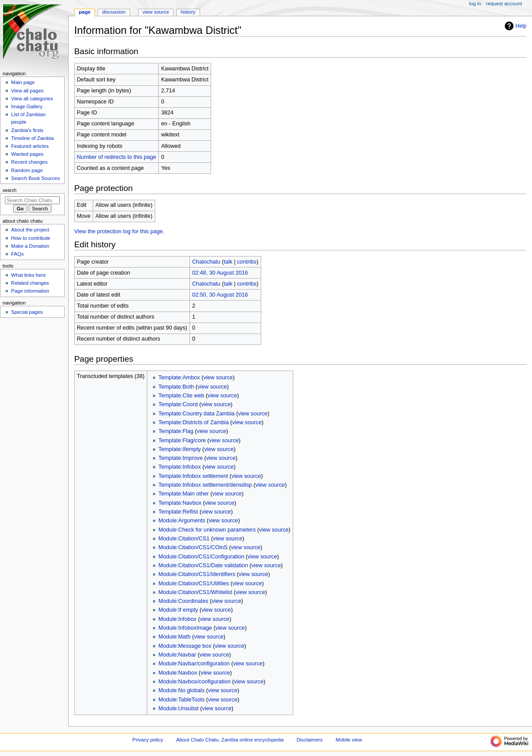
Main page (23, 82)
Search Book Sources (35, 178)
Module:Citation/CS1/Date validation (203, 565)
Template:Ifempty (180, 449)
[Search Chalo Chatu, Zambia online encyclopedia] (32, 200)
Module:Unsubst (179, 708)
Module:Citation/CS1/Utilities (194, 584)
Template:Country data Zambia (196, 414)
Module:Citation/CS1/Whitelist (195, 592)
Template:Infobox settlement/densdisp (205, 485)
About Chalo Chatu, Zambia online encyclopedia (230, 740)
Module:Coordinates (183, 601)
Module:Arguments (182, 521)
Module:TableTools (181, 700)
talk (228, 262)
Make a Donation (30, 246)
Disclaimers (310, 740)
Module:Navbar (177, 655)
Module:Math (174, 637)
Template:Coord (178, 404)
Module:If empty (178, 610)
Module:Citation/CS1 (184, 539)
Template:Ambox (179, 378)
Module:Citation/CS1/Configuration (201, 557)
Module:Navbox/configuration (194, 682)
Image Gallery (27, 106)
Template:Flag (176, 431)
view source (218, 378)
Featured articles (30, 146)
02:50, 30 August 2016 (220, 295)
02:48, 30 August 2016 (220, 273)
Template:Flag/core (182, 440)
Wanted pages (27, 154)
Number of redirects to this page (117, 157)
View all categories (32, 99)
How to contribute (31, 238)
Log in (475, 4)
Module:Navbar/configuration (194, 664)
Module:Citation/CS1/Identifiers (197, 574)
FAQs (17, 254)
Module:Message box (185, 646)
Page (85, 12)
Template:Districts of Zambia (193, 422)
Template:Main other (184, 494)
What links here (28, 275)
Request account (504, 4)
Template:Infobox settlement (193, 476)
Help (515, 26)
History (188, 12)
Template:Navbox (180, 503)
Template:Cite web (181, 396)
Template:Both (176, 387)
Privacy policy (148, 740)
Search (10, 190)
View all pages (27, 91)
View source (156, 12)
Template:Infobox (180, 467)
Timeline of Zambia (32, 138)
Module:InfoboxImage (185, 628)
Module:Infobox (177, 619)
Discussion (114, 12)
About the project (30, 230)
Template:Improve (180, 458)
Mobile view (349, 740)
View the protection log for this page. (119, 231)
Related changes (30, 283)
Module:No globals (181, 690)
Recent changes (29, 162)
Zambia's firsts (27, 130)
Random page (27, 170)
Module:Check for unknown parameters (207, 530)
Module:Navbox (178, 673)
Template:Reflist (178, 512)
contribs (247, 262)
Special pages (27, 312)
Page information (30, 291)
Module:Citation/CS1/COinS (193, 547)
